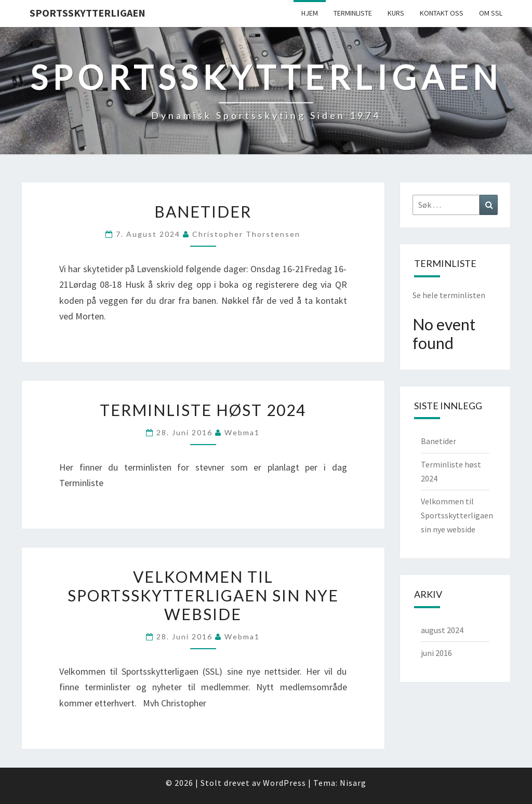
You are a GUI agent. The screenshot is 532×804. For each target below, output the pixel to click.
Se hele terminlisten (449, 295)
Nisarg (353, 783)
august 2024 (442, 630)
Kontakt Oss (442, 13)
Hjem (310, 13)
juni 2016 (436, 653)
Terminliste (353, 13)
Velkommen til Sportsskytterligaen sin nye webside (203, 595)
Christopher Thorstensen (246, 234)
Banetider (203, 211)
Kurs (396, 13)
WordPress (284, 783)
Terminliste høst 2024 (203, 410)
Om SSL (491, 13)
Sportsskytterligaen (88, 13)
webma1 (242, 432)
